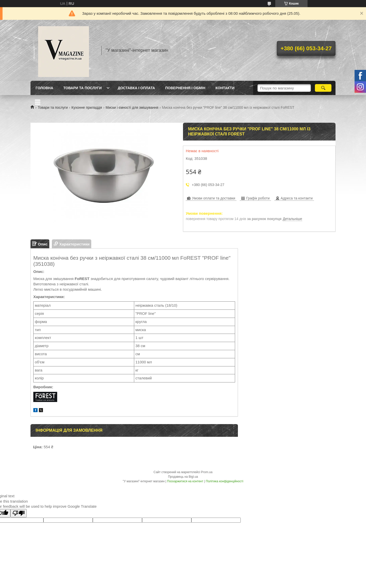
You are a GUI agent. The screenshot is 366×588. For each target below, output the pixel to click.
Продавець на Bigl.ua (183, 477)
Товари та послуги (82, 88)
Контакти (225, 88)
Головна (44, 88)
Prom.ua (207, 472)
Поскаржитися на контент (185, 481)
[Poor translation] (19, 513)
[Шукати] (323, 88)
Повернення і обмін (185, 88)
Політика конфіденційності (225, 481)
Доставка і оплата (136, 88)
